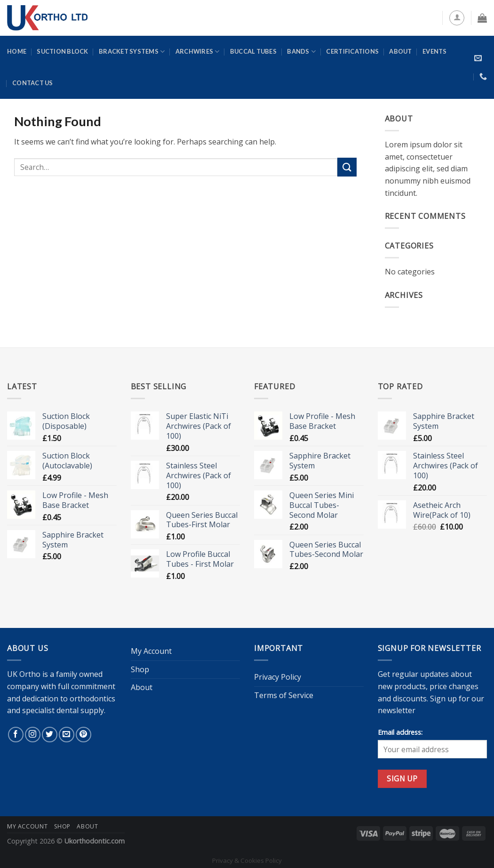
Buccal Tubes (253, 51)
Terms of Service (284, 695)
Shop (140, 669)
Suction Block (62, 51)
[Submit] (347, 167)
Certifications (352, 51)
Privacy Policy (278, 677)
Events (435, 51)
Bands (301, 52)
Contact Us (33, 83)
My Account (151, 651)
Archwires (198, 52)
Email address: (400, 732)
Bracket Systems (132, 52)
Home (17, 51)
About (400, 51)
